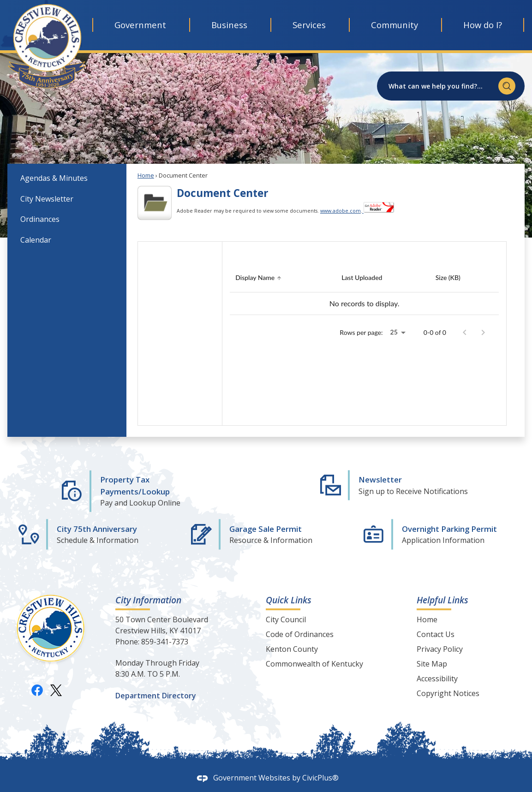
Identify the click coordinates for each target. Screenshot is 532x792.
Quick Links (289, 600)
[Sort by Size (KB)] (448, 278)
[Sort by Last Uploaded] (362, 278)
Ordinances (40, 219)
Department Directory (156, 696)
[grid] (364, 289)
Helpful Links (442, 600)
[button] (507, 86)
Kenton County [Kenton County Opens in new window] (292, 649)
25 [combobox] (394, 332)
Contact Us (436, 634)
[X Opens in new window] (56, 690)
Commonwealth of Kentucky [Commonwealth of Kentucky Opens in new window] (314, 664)
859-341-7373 (165, 642)
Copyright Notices (448, 693)
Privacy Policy (440, 649)
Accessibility (437, 679)
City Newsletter (47, 199)
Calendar (36, 240)
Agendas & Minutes (54, 178)
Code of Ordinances (300, 634)
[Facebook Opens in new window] (37, 690)
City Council (286, 619)
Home (146, 175)
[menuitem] (67, 178)
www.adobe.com (341, 211)
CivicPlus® (320, 778)
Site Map (432, 664)
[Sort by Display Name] (260, 278)
